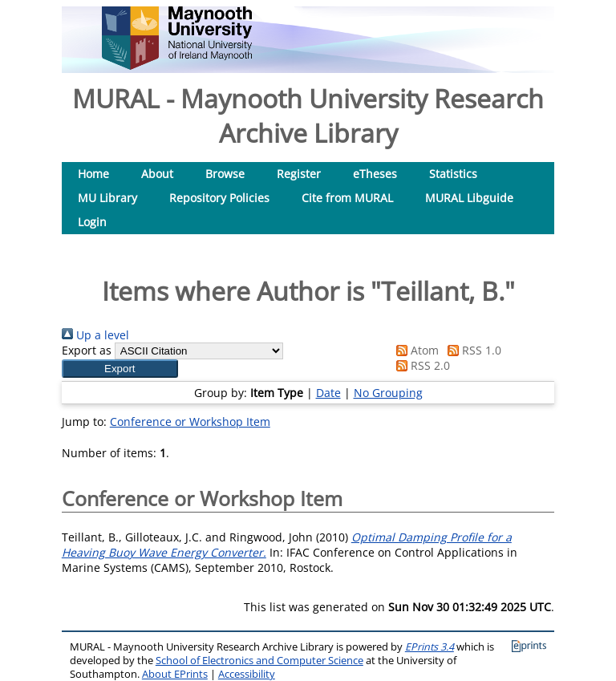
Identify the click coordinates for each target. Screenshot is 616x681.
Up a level (95, 335)
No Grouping (388, 393)
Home (93, 174)
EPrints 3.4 (430, 647)
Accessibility (247, 674)
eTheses (375, 174)
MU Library (107, 198)
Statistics (453, 174)
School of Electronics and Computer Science (259, 661)
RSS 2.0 (420, 365)
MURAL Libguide (469, 198)
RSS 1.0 (472, 350)
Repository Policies (219, 198)
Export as (87, 350)
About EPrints (175, 674)
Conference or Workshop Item (190, 422)
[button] (120, 369)
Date (328, 393)
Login (92, 222)
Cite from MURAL (347, 198)
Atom (415, 350)
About (157, 174)
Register (299, 174)
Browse (225, 174)
